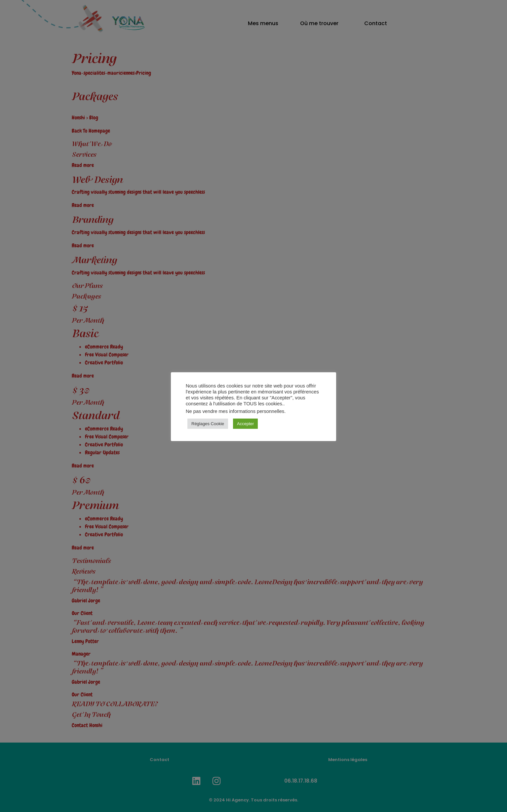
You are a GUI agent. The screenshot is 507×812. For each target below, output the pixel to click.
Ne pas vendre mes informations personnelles (235, 411)
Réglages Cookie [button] (208, 424)
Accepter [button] (245, 424)
